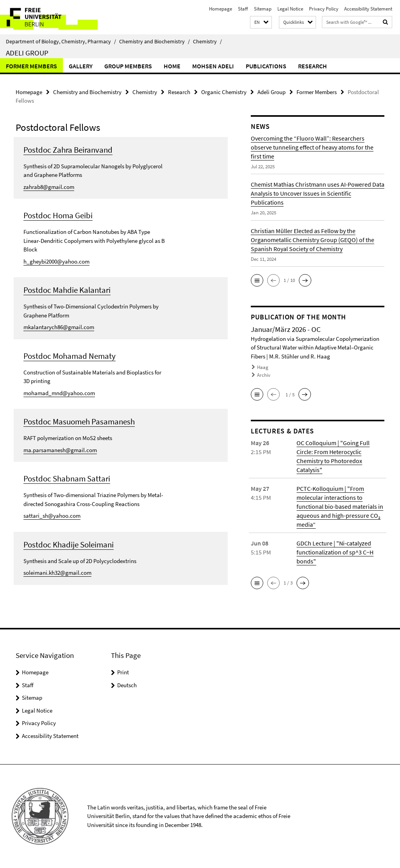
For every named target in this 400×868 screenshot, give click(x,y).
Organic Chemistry (224, 92)
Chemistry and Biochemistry (154, 41)
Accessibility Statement (368, 9)
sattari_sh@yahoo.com (52, 516)
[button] (261, 22)
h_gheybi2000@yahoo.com (56, 261)
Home (172, 66)
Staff (243, 9)
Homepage (221, 9)
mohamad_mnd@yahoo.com (59, 393)
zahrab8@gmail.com (49, 187)
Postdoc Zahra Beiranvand (68, 150)
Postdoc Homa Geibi (58, 215)
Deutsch (127, 685)
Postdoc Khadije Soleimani (69, 545)
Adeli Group (27, 53)
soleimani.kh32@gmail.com (57, 573)
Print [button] (123, 672)
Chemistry (207, 41)
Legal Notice (290, 9)
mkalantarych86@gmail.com (59, 327)
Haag (263, 367)
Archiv (264, 375)
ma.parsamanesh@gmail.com (60, 450)
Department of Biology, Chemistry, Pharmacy (61, 41)
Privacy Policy (324, 9)
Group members (128, 66)
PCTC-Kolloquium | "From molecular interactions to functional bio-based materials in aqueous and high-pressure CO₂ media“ (340, 506)
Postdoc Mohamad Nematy (70, 356)
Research (312, 66)
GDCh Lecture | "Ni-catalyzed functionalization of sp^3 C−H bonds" (335, 552)
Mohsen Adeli (213, 66)
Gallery (81, 66)
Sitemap (263, 9)
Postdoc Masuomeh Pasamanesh (79, 422)
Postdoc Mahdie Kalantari (67, 290)
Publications (266, 66)
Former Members (31, 66)
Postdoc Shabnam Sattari (67, 479)
